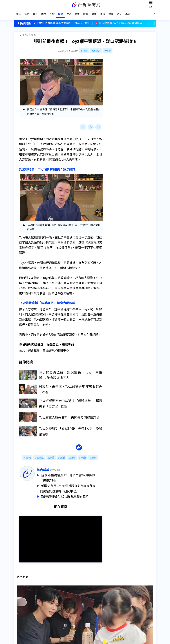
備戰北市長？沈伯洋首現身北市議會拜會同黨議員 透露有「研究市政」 (74, 484)
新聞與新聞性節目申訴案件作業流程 (95, 607)
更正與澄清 (51, 603)
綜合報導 (50, 466)
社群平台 (19, 616)
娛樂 (33, 30)
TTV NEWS (23, 30)
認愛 (109, 46)
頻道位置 (19, 607)
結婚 (62, 454)
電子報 (79, 612)
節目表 (18, 612)
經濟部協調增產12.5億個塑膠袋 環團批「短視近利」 (74, 474)
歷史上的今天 (52, 616)
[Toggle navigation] (151, 3)
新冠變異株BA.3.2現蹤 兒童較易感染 (72, 492)
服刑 (73, 454)
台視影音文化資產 (24, 603)
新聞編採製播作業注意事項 (90, 603)
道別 (94, 454)
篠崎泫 (97, 46)
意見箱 (48, 607)
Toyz (85, 46)
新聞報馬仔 (51, 612)
